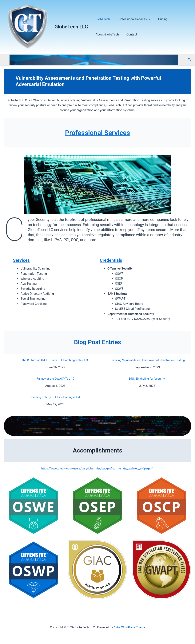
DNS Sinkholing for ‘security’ (147, 379)
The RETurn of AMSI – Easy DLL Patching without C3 (55, 360)
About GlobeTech (106, 34)
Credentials (111, 260)
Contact (129, 34)
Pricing (159, 19)
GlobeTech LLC (71, 27)
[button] (189, 60)
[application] (146, 19)
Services (22, 260)
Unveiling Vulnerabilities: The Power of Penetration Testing (147, 360)
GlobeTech (102, 19)
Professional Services (132, 19)
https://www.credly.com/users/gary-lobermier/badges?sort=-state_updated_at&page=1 (97, 468)
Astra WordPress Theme (129, 627)
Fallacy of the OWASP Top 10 (55, 379)
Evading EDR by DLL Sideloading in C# (55, 397)
